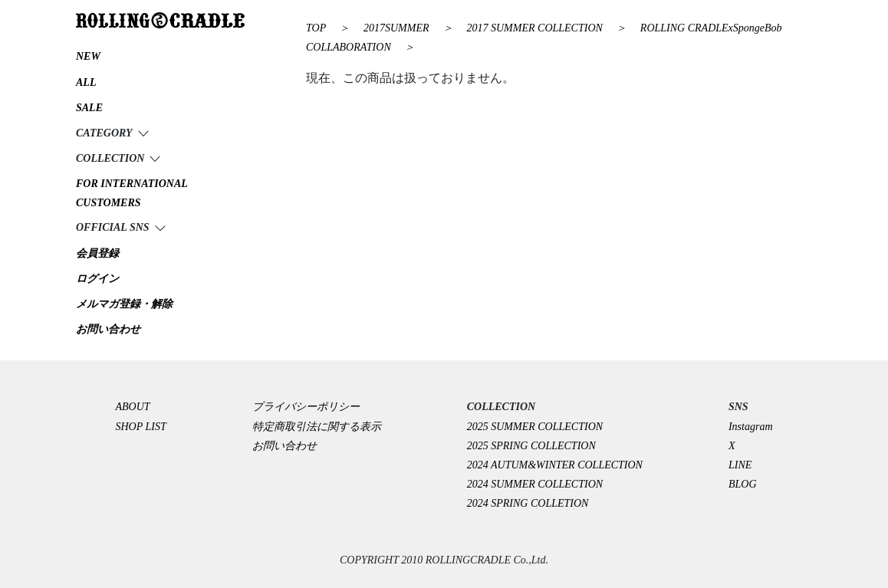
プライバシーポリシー (311, 407)
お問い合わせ (284, 446)
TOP (316, 28)
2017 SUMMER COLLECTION (536, 28)
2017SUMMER (398, 28)
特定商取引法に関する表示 (317, 427)
